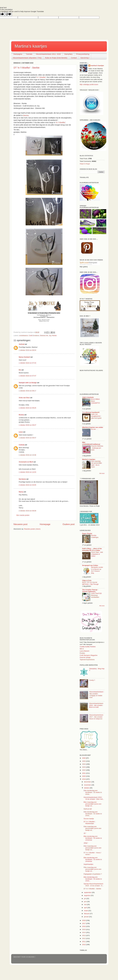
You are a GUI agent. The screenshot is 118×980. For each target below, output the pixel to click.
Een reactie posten (23, 515)
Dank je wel (88, 809)
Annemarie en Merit (26, 462)
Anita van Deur (24, 398)
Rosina (21, 415)
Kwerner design (85, 657)
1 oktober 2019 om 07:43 (27, 363)
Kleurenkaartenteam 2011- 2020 (48, 54)
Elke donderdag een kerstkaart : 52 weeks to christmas (93, 838)
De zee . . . (95, 429)
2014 (84, 932)
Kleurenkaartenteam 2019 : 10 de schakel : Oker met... (94, 798)
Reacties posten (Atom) (32, 529)
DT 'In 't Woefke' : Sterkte (27, 68)
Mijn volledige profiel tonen (89, 84)
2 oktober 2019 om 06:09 (27, 511)
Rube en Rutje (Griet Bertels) (56, 58)
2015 (84, 929)
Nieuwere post (20, 524)
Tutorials (29, 54)
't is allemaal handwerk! (91, 412)
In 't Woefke (41, 77)
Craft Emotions (34, 335)
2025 (84, 761)
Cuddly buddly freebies (88, 647)
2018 (84, 920)
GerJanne (22, 479)
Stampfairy (68, 54)
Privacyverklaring (83, 54)
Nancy (21, 492)
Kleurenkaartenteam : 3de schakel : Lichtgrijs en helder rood (97, 695)
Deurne (26, 115)
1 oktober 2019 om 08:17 (27, 391)
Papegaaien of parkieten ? (93, 874)
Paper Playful (87, 534)
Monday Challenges (95, 536)
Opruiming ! (85, 58)
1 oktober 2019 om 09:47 (27, 438)
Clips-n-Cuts (87, 580)
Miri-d (82, 649)
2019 (84, 779)
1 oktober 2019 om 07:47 (27, 376)
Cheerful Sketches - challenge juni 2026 (97, 448)
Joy (50, 335)
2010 (84, 945)
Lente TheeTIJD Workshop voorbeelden (96, 595)
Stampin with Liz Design (28, 383)
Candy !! (92, 680)
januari (87, 917)
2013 (84, 935)
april (86, 908)
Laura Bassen (85, 651)
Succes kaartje (89, 819)
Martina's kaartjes (31, 46)
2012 (84, 938)
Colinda (22, 445)
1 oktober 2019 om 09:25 (27, 408)
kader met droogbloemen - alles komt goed (96, 416)
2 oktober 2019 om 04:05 (27, 485)
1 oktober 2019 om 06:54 (27, 350)
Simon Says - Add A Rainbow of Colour (97, 554)
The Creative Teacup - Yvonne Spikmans (90, 591)
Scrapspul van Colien (90, 565)
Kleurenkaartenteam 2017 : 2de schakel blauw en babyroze (96, 717)
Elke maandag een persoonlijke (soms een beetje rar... (93, 804)
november (88, 785)
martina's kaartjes (97, 66)
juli (85, 899)
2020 (84, 776)
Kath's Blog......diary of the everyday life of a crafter (92, 549)
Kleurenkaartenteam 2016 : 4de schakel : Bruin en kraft (96, 705)
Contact (74, 58)
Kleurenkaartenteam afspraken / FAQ (27, 58)
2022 (84, 770)
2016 (84, 926)
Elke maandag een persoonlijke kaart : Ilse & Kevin (96, 464)
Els (20, 370)
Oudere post (69, 524)
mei (86, 904)
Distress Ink (44, 335)
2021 (84, 773)
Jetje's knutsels (88, 397)
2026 (84, 758)
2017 (84, 923)
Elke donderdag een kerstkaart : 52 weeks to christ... (93, 792)
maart (86, 911)
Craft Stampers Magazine (89, 655)
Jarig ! (86, 843)
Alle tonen (102, 473)
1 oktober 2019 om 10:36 (27, 455)
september (88, 892)
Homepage (45, 524)
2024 (84, 764)
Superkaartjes (88, 864)
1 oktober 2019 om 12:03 (27, 472)
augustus (87, 895)
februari (87, 914)
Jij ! (85, 833)
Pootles (82, 653)
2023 (84, 767)
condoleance (23, 335)
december (88, 782)
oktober (87, 788)
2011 (84, 942)
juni (85, 902)
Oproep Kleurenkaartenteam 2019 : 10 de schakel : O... (94, 885)
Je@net (22, 344)
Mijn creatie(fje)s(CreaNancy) (91, 443)
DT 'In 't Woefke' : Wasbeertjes (90, 822)
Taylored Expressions (87, 660)
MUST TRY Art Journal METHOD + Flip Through (90, 583)
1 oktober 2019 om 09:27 (27, 425)
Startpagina (18, 54)
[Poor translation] (8, 14)
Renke (54, 335)
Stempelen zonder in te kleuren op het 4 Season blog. (97, 570)
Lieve (21, 432)
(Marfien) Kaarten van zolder (93, 427)
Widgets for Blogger (85, 164)
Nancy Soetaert (24, 357)
